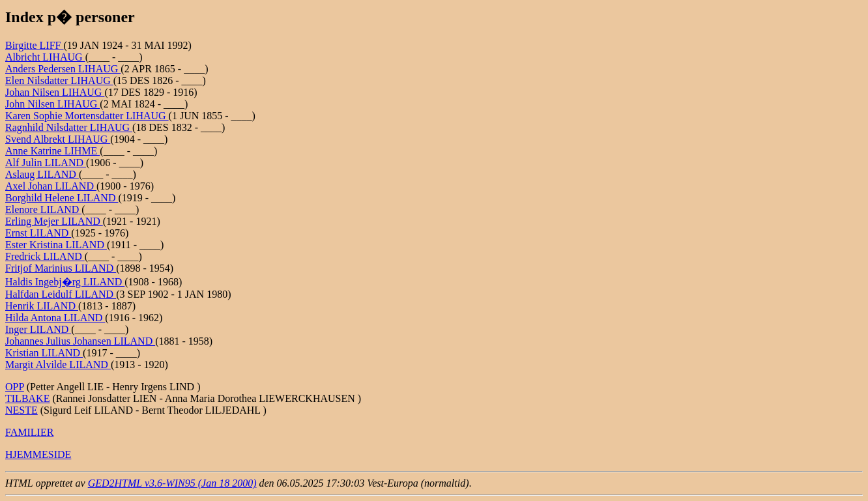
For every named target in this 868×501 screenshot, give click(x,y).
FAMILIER (29, 432)
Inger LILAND (38, 329)
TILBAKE (27, 398)
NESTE (22, 410)
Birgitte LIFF (35, 45)
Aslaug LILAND (42, 174)
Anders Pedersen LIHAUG (63, 69)
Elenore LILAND (43, 209)
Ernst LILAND (38, 233)
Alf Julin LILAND (46, 163)
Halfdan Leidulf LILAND (61, 294)
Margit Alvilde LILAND (58, 365)
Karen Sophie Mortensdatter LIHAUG (87, 116)
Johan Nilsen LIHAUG (55, 92)
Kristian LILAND (44, 353)
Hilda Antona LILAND (55, 318)
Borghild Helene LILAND (62, 198)
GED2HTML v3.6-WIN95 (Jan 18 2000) (172, 483)
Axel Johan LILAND (51, 186)
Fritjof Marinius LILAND (61, 268)
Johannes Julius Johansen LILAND (80, 341)
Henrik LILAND (42, 306)
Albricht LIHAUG (45, 57)
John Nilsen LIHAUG (52, 104)
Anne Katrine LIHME (52, 151)
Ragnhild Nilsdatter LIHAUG (69, 127)
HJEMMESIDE (38, 454)
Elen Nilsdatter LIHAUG (59, 80)
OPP (15, 387)
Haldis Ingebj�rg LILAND (65, 282)
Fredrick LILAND (45, 256)
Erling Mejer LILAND (54, 221)
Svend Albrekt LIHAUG (58, 139)
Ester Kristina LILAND (56, 245)
